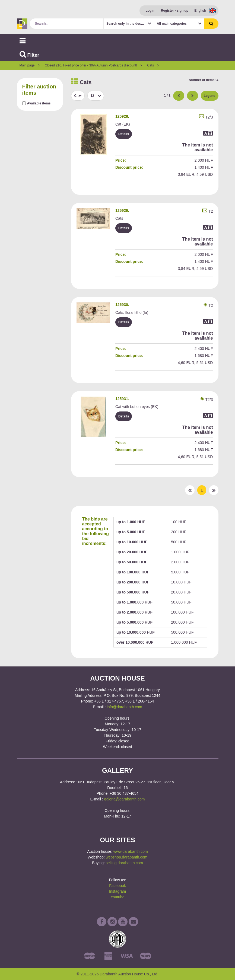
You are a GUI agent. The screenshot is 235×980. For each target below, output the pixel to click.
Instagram (117, 891)
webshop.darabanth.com (127, 857)
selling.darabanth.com (124, 863)
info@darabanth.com (125, 707)
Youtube (118, 897)
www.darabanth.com (131, 851)
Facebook (117, 886)
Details (124, 134)
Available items (39, 103)
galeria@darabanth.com (125, 799)
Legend (210, 96)
